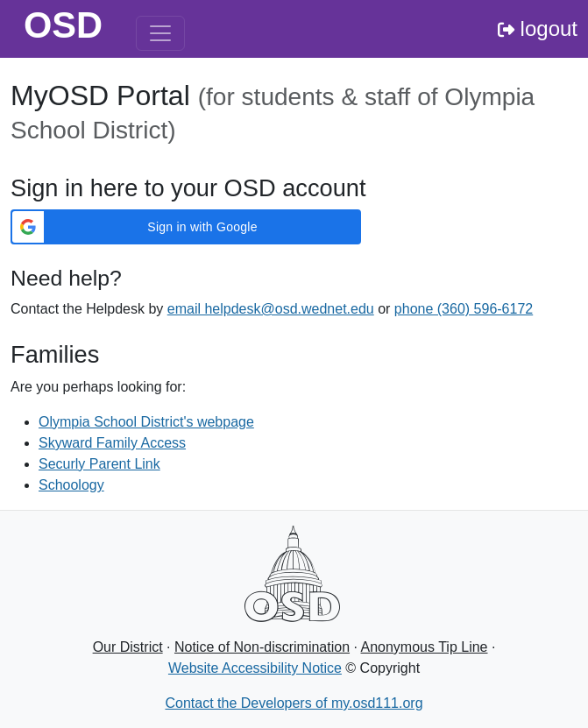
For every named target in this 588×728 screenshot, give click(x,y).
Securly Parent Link (99, 464)
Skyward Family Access (112, 443)
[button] (186, 227)
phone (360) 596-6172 (464, 309)
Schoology (71, 485)
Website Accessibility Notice (255, 668)
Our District (128, 647)
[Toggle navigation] (160, 33)
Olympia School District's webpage (146, 422)
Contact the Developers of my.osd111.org (294, 703)
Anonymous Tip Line (425, 647)
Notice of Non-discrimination (262, 647)
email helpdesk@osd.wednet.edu (271, 309)
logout (538, 28)
